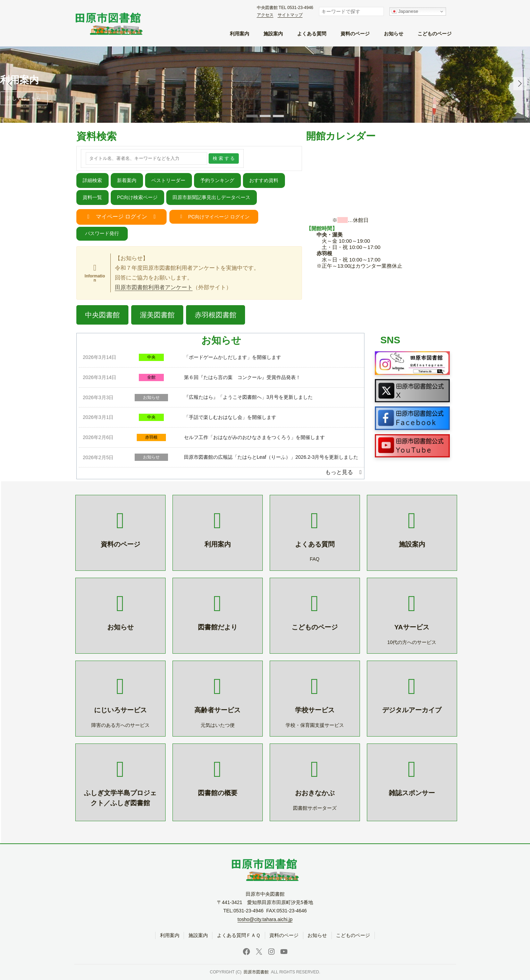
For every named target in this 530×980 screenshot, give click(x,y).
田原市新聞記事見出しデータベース (211, 197)
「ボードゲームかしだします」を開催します (233, 357)
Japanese (405, 11)
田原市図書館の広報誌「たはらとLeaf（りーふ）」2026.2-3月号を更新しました (271, 457)
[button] (520, 84)
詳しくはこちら (24, 98)
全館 (151, 377)
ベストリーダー (168, 180)
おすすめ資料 (264, 180)
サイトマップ (290, 15)
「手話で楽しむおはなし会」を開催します (230, 417)
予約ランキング (217, 180)
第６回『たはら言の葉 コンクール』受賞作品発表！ (242, 377)
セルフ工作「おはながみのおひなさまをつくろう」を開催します (254, 437)
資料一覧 (92, 197)
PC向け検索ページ (137, 197)
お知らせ (151, 397)
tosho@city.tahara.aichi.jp (265, 919)
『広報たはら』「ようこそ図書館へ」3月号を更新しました (249, 397)
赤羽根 (151, 437)
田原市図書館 (256, 972)
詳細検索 (92, 180)
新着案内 (127, 180)
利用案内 (19, 80)
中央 (151, 357)
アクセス (265, 15)
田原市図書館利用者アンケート (154, 287)
